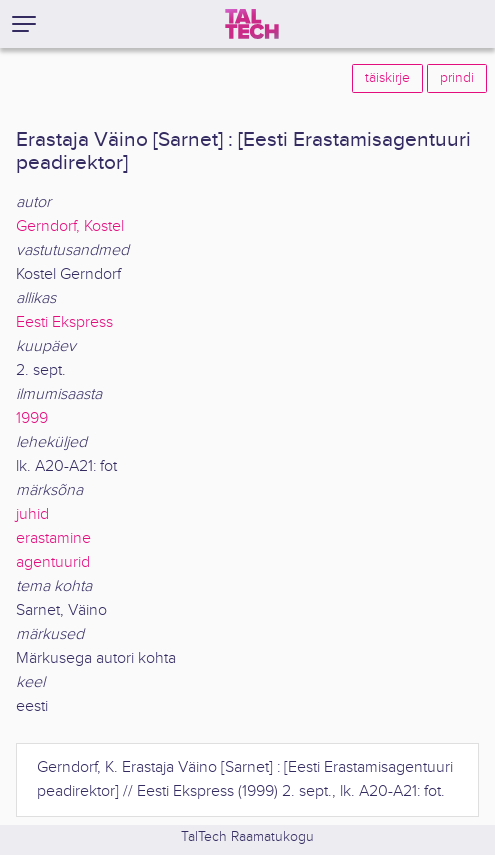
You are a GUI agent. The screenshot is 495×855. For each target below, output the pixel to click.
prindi (457, 78)
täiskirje (387, 78)
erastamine (53, 538)
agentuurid (53, 562)
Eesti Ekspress (64, 322)
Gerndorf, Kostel (70, 226)
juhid (32, 514)
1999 (32, 418)
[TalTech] (252, 24)
